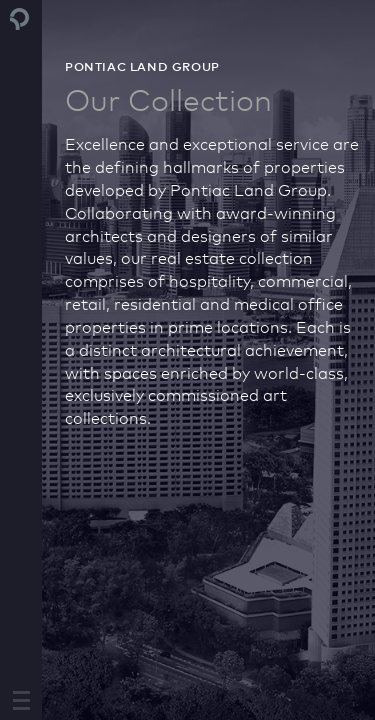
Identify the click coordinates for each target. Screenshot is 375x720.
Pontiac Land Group (20, 27)
